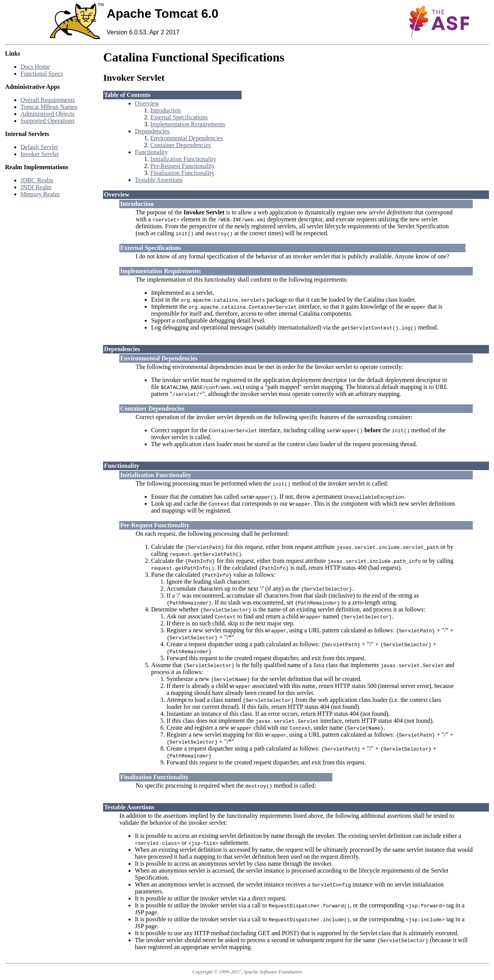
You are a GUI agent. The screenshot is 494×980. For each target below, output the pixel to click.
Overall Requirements (48, 100)
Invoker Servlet (40, 154)
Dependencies (152, 131)
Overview (147, 103)
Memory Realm (40, 194)
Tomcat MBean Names (49, 107)
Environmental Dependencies (187, 138)
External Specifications (179, 117)
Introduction (165, 110)
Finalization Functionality (182, 173)
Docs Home (35, 67)
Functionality (151, 152)
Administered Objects (47, 114)
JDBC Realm (37, 180)
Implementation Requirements (188, 124)
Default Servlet (39, 147)
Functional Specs (42, 74)
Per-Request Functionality (182, 166)
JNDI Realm (36, 187)
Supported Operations (47, 121)
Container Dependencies (180, 145)
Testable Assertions (159, 180)
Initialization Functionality (183, 159)
